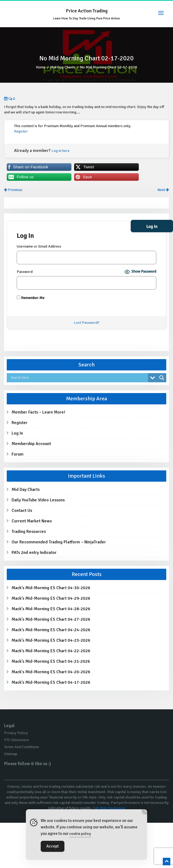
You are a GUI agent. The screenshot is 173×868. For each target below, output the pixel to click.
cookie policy (80, 834)
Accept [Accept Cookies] (53, 846)
